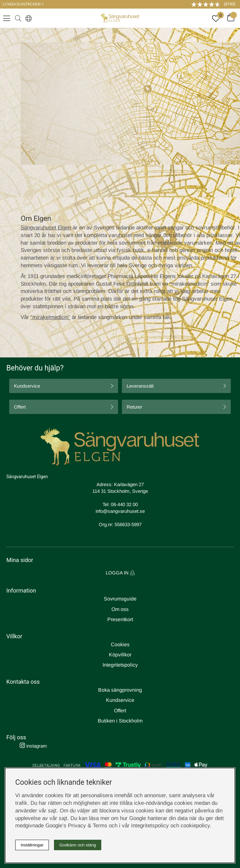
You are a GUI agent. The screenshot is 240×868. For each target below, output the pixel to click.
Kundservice (27, 386)
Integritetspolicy (120, 665)
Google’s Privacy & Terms (76, 826)
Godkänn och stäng (78, 845)
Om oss (120, 609)
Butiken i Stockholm (120, 721)
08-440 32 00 (124, 504)
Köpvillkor (120, 655)
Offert (20, 407)
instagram (33, 746)
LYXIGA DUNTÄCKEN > (23, 4)
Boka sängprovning (120, 690)
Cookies (120, 644)
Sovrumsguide (120, 599)
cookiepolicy (195, 826)
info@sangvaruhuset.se (120, 511)
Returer (134, 407)
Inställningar (32, 845)
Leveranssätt (140, 386)
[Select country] (27, 18)
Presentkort (120, 619)
